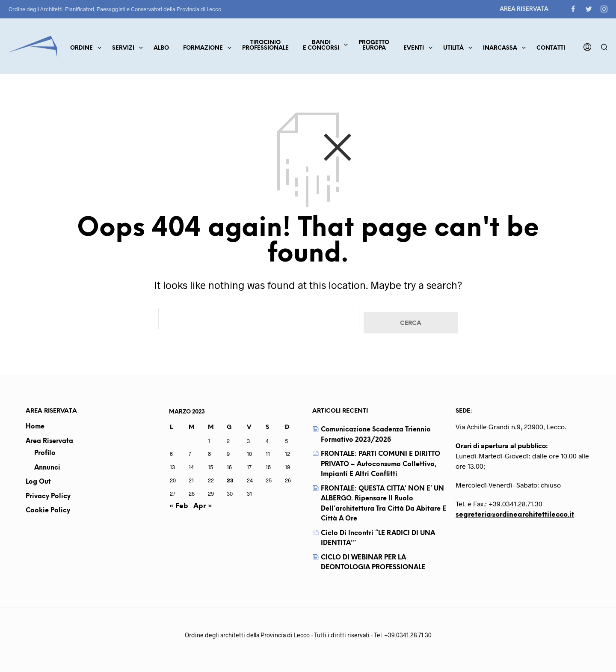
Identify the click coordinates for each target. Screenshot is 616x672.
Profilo (45, 453)
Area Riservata (524, 9)
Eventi (414, 48)
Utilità (453, 48)
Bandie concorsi (321, 45)
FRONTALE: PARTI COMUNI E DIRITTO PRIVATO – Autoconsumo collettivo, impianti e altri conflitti (381, 464)
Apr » (203, 506)
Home (35, 427)
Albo (161, 48)
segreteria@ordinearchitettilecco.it (515, 515)
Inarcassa (500, 48)
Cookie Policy (48, 511)
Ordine (81, 48)
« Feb (179, 506)
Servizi (123, 48)
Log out (38, 482)
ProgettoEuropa (374, 45)
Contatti (551, 48)
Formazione (203, 48)
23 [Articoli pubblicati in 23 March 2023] (230, 480)
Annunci (47, 468)
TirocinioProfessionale (265, 45)
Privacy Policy (48, 497)
